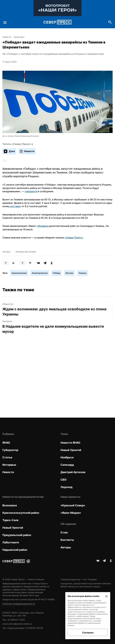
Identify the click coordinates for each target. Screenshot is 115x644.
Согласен (88, 633)
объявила (43, 226)
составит (15, 206)
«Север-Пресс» (74, 238)
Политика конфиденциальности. (19, 604)
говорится (31, 191)
